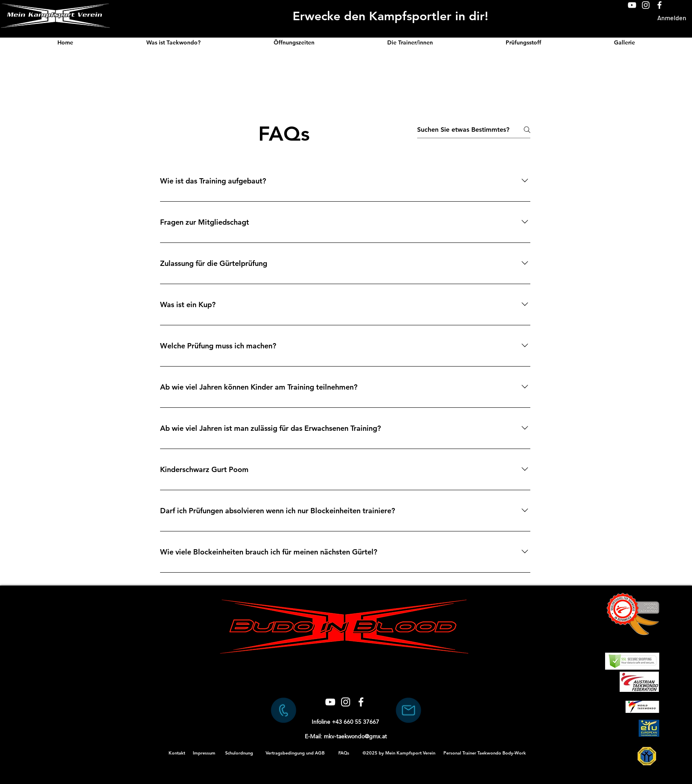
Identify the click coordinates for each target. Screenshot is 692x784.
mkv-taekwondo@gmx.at (355, 736)
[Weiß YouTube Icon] (632, 5)
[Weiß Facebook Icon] (659, 5)
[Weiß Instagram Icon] (646, 5)
